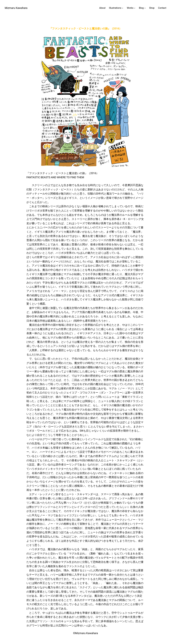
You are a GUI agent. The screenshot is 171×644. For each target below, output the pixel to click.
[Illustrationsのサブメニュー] (116, 8)
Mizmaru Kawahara (16, 8)
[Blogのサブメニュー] (142, 8)
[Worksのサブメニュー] (131, 8)
